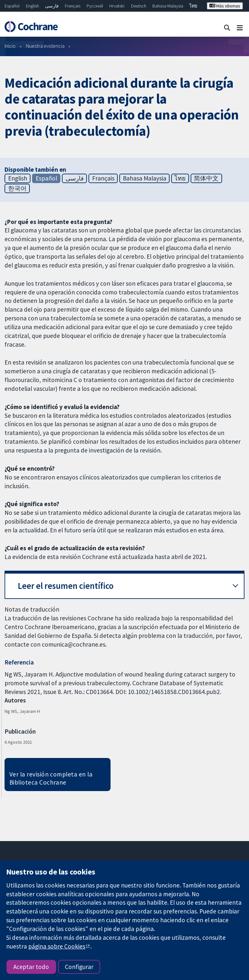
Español (12, 6)
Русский (95, 6)
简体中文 (206, 178)
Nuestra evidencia (45, 46)
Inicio (10, 46)
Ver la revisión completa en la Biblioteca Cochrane (51, 778)
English (32, 6)
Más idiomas (225, 6)
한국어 (17, 188)
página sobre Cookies (57, 946)
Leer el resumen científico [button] (66, 586)
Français (73, 6)
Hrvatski (117, 6)
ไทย (193, 6)
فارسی (52, 6)
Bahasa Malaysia (168, 6)
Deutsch (139, 6)
